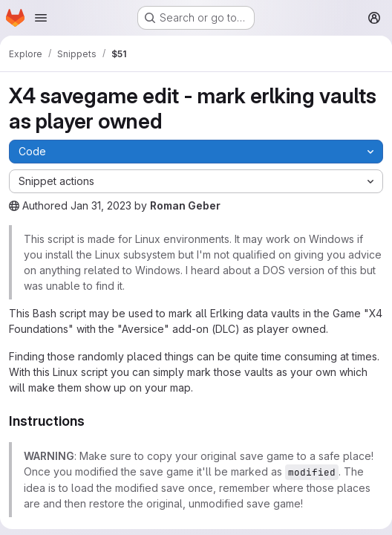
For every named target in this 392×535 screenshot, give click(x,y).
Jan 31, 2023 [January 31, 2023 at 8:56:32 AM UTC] (101, 205)
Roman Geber (185, 205)
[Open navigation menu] (41, 18)
